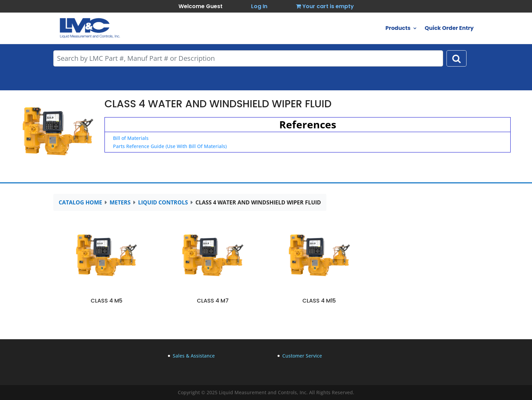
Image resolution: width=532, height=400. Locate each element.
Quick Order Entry (449, 29)
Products (398, 29)
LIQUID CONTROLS (163, 202)
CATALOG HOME (80, 202)
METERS (120, 202)
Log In (259, 6)
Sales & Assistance (194, 356)
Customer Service (302, 356)
